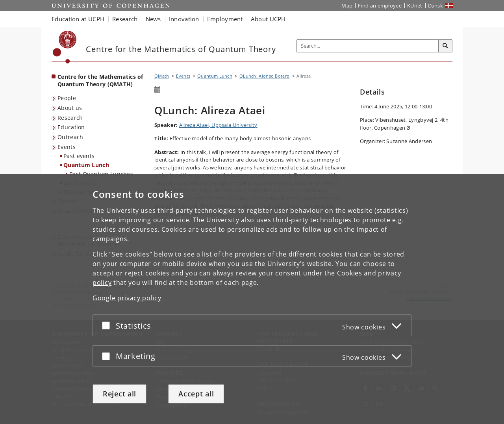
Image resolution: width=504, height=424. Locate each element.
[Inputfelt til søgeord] (368, 46)
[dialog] (252, 299)
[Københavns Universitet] (65, 47)
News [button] (153, 19)
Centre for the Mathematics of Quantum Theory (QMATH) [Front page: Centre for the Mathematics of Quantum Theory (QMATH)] (100, 80)
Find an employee (380, 6)
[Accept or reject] (108, 325)
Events (67, 147)
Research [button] (125, 19)
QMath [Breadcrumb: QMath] (162, 76)
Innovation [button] (184, 19)
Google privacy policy (127, 298)
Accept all (196, 394)
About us (70, 108)
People (67, 98)
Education (71, 127)
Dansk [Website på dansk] (436, 6)
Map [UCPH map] (347, 6)
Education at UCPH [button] (78, 19)
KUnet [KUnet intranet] (415, 6)
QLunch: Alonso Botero (264, 76)
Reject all (120, 394)
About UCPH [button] (268, 19)
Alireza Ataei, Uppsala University (218, 125)
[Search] (445, 46)
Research (70, 118)
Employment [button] (225, 19)
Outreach (70, 137)
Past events (79, 156)
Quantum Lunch (86, 165)
